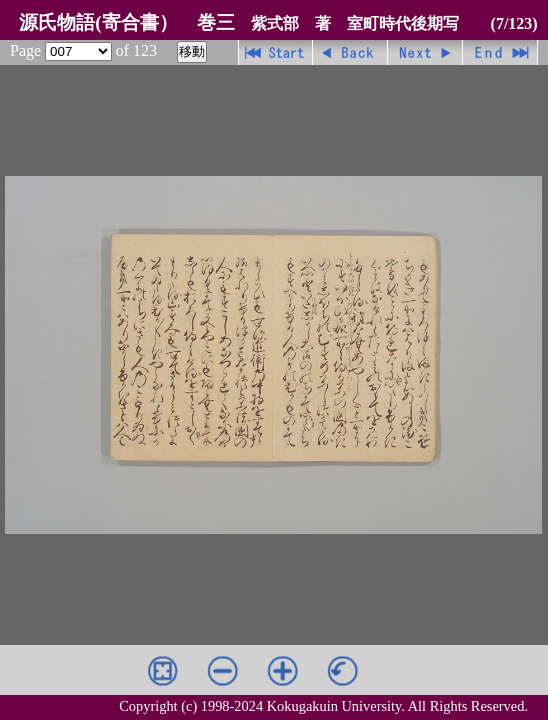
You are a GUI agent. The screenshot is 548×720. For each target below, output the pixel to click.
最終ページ (500, 52)
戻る (350, 52)
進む (425, 52)
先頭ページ (275, 52)
